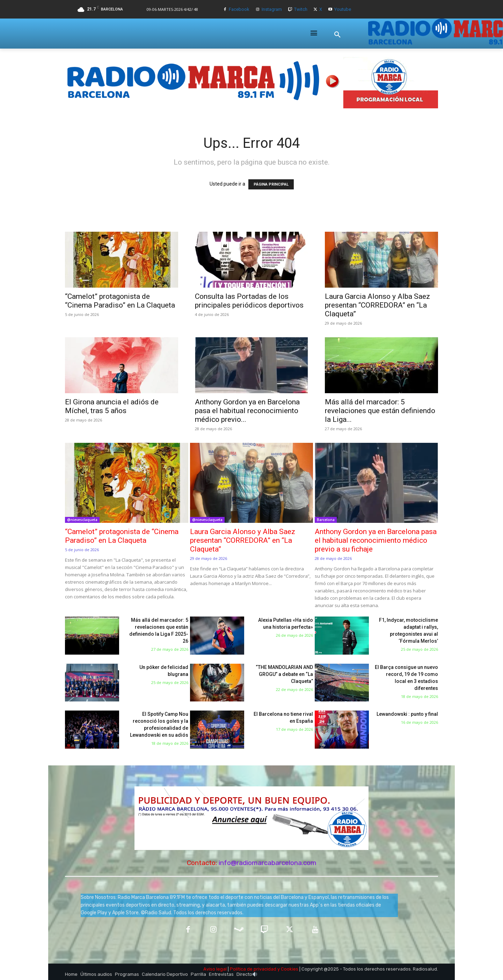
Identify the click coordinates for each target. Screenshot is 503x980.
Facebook (239, 9)
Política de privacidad (253, 969)
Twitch (301, 9)
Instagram (272, 9)
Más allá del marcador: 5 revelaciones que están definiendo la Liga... (380, 411)
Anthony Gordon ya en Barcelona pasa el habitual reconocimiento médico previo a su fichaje (376, 540)
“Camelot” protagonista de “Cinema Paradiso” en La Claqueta (120, 301)
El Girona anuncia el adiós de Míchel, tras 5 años (112, 406)
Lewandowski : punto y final (407, 714)
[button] (337, 35)
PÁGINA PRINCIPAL (271, 184)
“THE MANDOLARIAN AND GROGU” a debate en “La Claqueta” (284, 674)
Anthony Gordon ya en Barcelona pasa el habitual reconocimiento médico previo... (247, 411)
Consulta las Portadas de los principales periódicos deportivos (249, 301)
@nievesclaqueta (82, 520)
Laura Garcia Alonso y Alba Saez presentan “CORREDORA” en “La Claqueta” (377, 305)
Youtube (343, 9)
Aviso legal (215, 969)
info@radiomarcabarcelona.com (268, 863)
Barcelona (326, 520)
